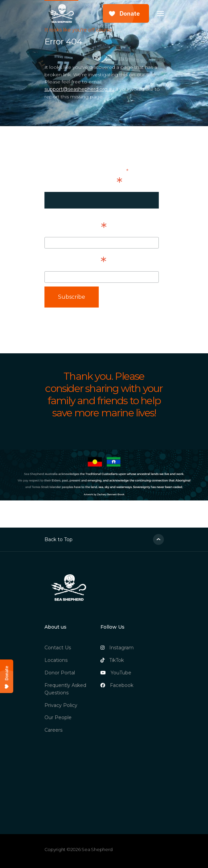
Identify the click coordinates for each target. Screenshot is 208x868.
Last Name (75, 262)
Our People (58, 717)
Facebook (117, 685)
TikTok (112, 660)
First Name (76, 228)
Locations (56, 660)
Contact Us (58, 648)
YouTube (116, 673)
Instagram (117, 648)
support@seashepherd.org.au (79, 89)
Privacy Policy (61, 705)
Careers (53, 730)
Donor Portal (60, 673)
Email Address (83, 182)
